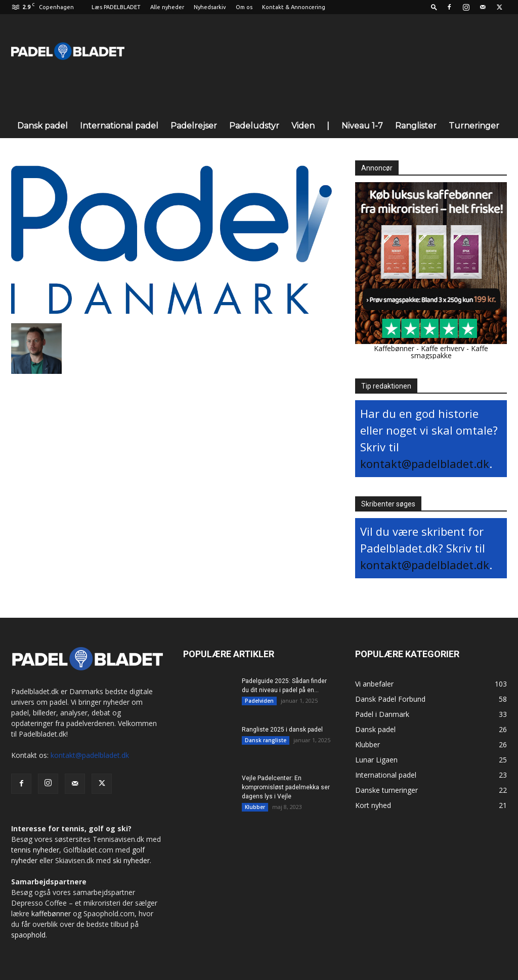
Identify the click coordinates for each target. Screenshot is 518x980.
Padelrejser (194, 126)
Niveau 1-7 (362, 126)
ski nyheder (131, 860)
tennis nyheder (35, 850)
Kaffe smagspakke (450, 352)
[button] (434, 7)
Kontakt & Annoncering (294, 7)
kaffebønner (51, 913)
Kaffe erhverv (443, 348)
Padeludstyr (254, 126)
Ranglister (416, 126)
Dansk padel (42, 126)
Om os (244, 7)
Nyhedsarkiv (210, 7)
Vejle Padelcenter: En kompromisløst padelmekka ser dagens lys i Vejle (286, 787)
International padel (119, 126)
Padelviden (259, 701)
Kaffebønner (394, 348)
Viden (303, 126)
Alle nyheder (167, 7)
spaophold (28, 935)
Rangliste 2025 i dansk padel (282, 730)
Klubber (255, 807)
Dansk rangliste (266, 740)
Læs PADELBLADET (116, 7)
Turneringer (474, 126)
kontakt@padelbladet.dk (425, 463)
